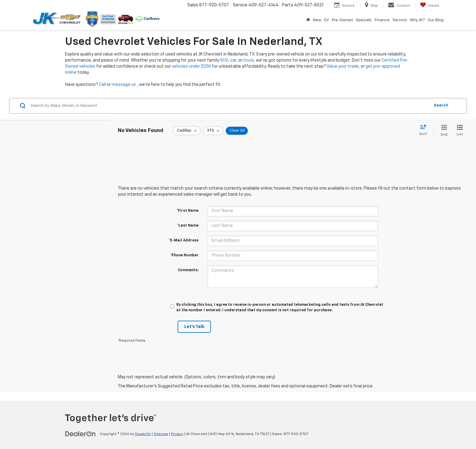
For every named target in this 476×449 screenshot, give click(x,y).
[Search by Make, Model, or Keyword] (229, 106)
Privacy (177, 434)
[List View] (460, 131)
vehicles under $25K (191, 66)
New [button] (317, 20)
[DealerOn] (80, 434)
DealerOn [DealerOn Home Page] (143, 434)
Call (102, 85)
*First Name (188, 211)
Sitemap (161, 434)
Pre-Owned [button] (342, 20)
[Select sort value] (425, 130)
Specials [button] (364, 20)
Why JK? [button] (417, 20)
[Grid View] (443, 131)
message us (124, 85)
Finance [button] (382, 20)
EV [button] (326, 20)
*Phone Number (184, 255)
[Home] (308, 20)
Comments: (188, 270)
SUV (224, 60)
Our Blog (436, 20)
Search (441, 105)
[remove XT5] (213, 131)
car (233, 60)
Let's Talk (194, 327)
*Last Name (188, 226)
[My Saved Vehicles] (429, 5)
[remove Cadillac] (187, 131)
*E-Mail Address (184, 241)
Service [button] (400, 20)
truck (248, 60)
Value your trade (343, 66)
